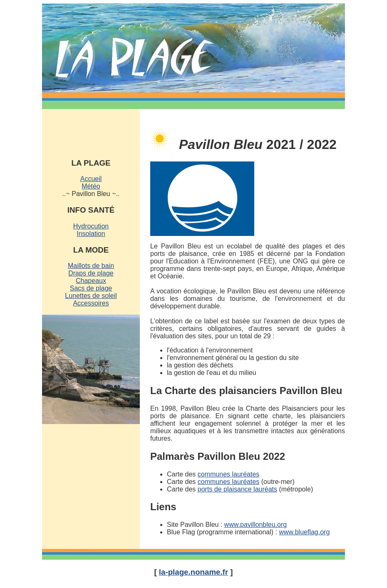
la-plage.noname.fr (193, 572)
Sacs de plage (91, 288)
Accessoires (91, 303)
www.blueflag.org (304, 532)
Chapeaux (91, 281)
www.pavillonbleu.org (256, 525)
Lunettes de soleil (91, 296)
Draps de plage (91, 273)
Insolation (91, 234)
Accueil (91, 179)
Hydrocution (91, 226)
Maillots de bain (91, 266)
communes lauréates (229, 474)
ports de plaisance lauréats (237, 489)
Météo (91, 186)
